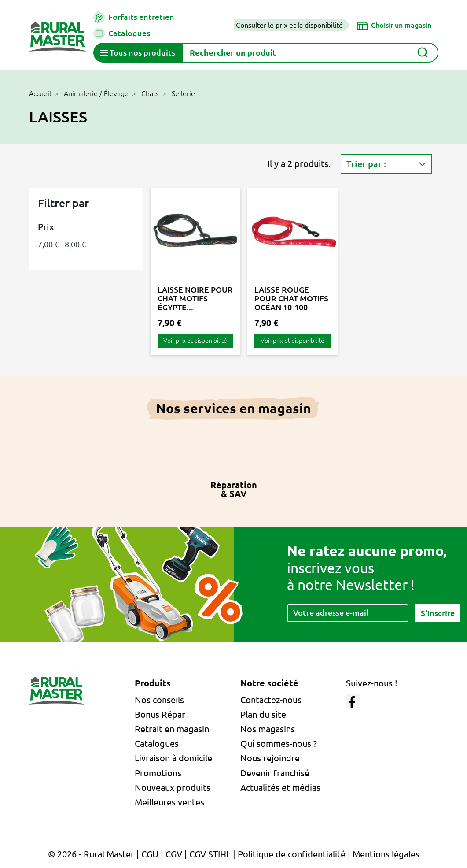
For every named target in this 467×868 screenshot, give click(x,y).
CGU (150, 854)
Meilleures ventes (169, 802)
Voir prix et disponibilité (195, 341)
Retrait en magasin (172, 729)
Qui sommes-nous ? (279, 744)
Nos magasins (268, 729)
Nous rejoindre (270, 758)
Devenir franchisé (275, 773)
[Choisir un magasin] (394, 25)
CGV (174, 854)
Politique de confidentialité (292, 854)
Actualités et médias (280, 788)
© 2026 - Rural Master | (95, 854)
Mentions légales (386, 854)
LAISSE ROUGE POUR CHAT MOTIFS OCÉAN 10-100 (291, 299)
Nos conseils (159, 700)
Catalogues (122, 33)
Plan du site (263, 714)
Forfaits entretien (134, 17)
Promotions (158, 773)
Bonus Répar (160, 714)
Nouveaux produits (173, 788)
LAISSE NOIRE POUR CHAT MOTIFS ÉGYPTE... (195, 299)
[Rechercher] (310, 53)
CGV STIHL (210, 854)
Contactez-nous (271, 700)
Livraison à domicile (173, 758)
